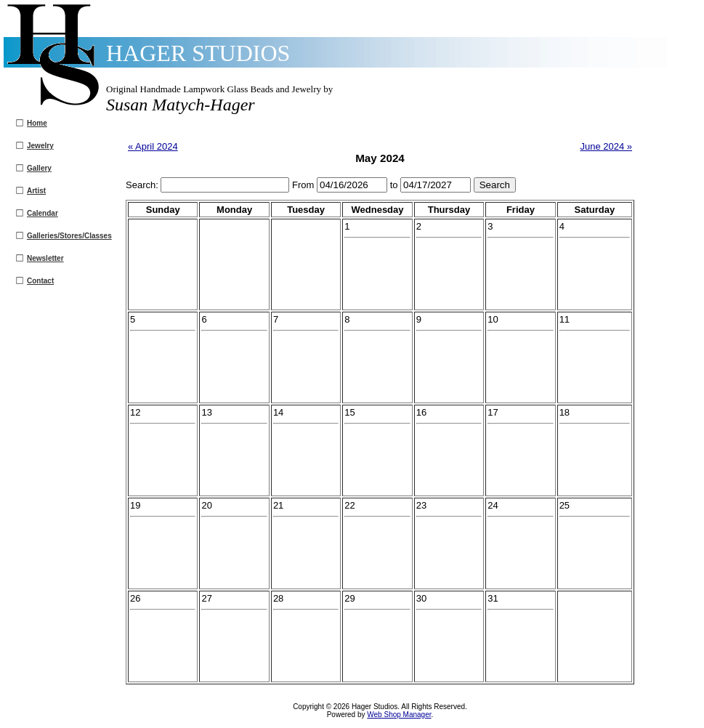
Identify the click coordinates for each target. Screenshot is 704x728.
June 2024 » (606, 146)
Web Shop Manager (399, 715)
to (395, 185)
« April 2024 (153, 146)
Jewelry (40, 146)
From (304, 185)
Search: (143, 185)
